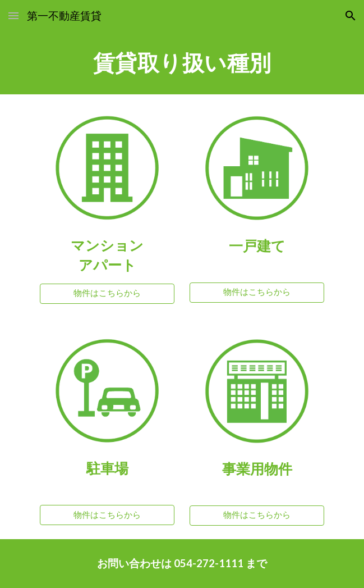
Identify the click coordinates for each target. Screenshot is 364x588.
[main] (182, 63)
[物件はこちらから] (107, 294)
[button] (13, 15)
